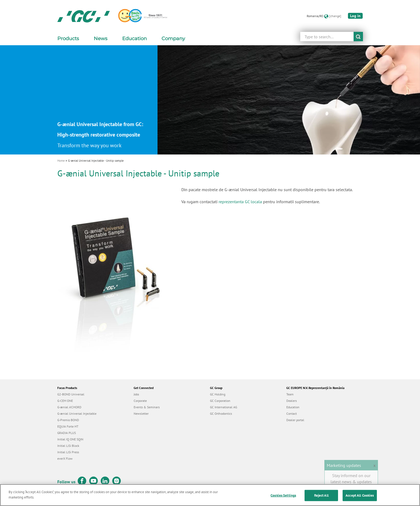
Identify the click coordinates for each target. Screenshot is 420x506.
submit (358, 37)
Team (290, 394)
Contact (292, 414)
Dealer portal (295, 420)
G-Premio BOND (68, 420)
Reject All (321, 499)
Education (293, 407)
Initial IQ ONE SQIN (70, 439)
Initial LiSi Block (68, 446)
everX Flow (65, 458)
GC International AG (224, 407)
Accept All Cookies (360, 499)
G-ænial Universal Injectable (77, 414)
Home (61, 161)
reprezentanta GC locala (240, 202)
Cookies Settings (283, 499)
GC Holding (218, 394)
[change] (335, 16)
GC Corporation (220, 401)
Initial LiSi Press (68, 452)
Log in (355, 16)
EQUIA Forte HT (68, 426)
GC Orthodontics (221, 414)
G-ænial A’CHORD (69, 407)
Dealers (292, 401)
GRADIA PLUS (67, 433)
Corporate (140, 401)
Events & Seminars (147, 407)
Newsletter (141, 414)
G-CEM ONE (65, 401)
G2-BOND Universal (71, 394)
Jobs (136, 394)
